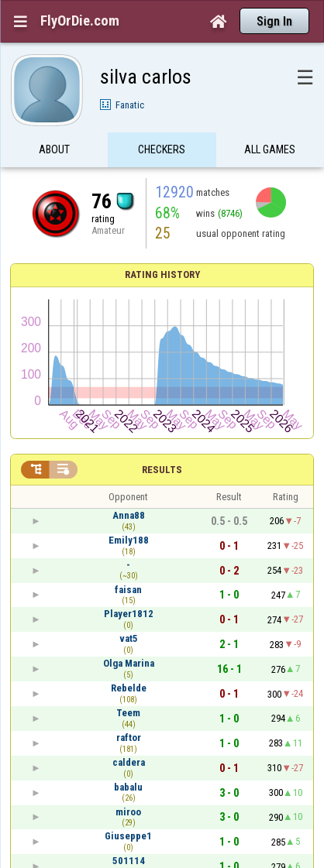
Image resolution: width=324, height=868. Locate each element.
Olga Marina (129, 663)
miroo (128, 812)
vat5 (129, 638)
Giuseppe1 (128, 836)
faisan (128, 590)
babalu (128, 787)
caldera (129, 762)
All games (270, 149)
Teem (128, 713)
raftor (129, 738)
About (54, 149)
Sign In (274, 21)
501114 (129, 861)
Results (162, 470)
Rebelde (129, 688)
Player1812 (129, 614)
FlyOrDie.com (80, 21)
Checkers (162, 149)
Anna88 (129, 515)
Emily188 (129, 540)
